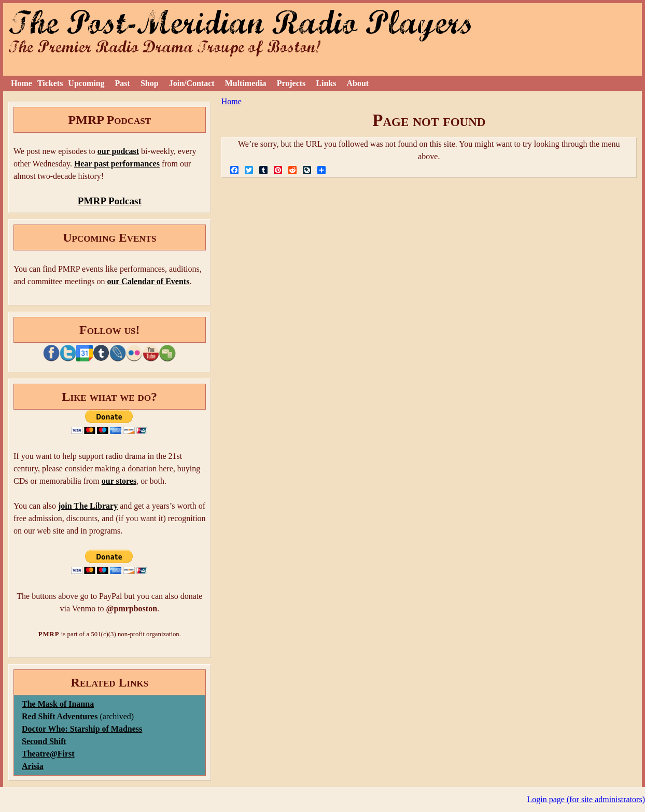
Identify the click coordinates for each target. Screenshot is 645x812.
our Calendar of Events (148, 281)
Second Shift (44, 741)
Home (22, 83)
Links (326, 83)
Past (123, 83)
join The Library (88, 506)
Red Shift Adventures (60, 716)
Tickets (50, 83)
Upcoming (86, 83)
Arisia (33, 766)
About (357, 83)
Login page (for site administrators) (586, 799)
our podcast (118, 151)
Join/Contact (192, 83)
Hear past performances (117, 164)
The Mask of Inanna (58, 704)
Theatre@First (48, 754)
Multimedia (246, 83)
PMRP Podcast (110, 201)
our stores (119, 481)
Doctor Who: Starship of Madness (82, 729)
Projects (291, 83)
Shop (150, 83)
